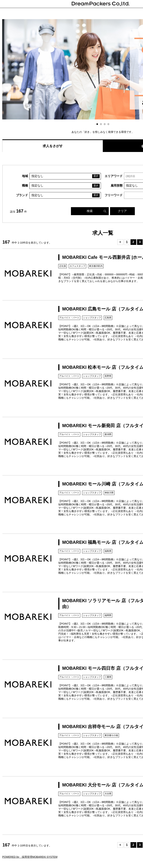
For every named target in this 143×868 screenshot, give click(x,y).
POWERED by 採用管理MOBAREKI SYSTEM (30, 857)
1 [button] (98, 124)
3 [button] (105, 124)
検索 (90, 211)
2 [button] (101, 124)
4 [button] (109, 124)
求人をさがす (53, 146)
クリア (122, 211)
